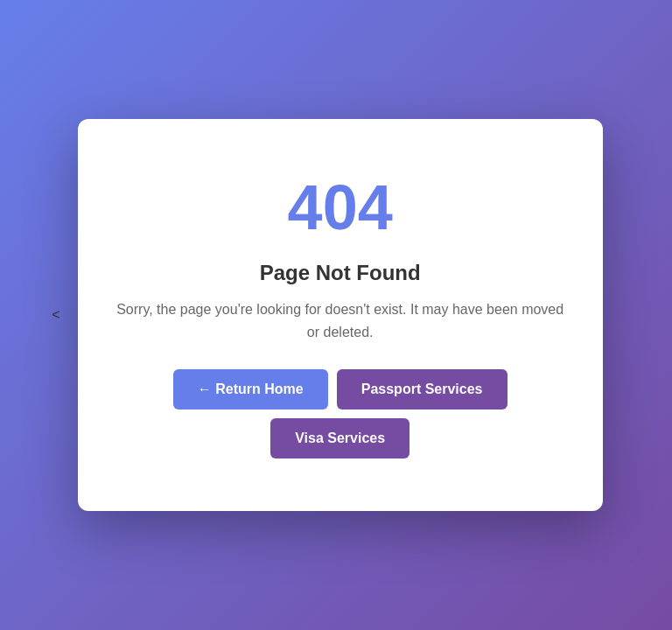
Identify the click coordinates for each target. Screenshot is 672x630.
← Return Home (251, 389)
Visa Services (340, 438)
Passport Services (422, 389)
